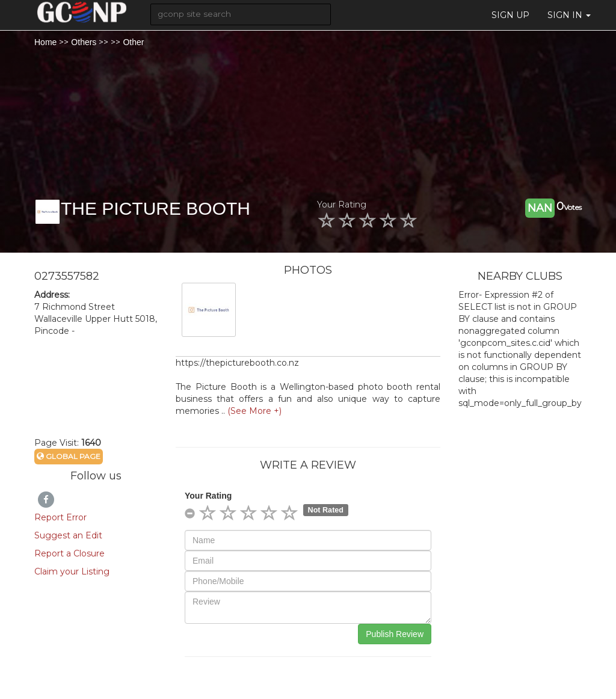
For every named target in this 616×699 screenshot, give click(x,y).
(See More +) (254, 411)
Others (84, 42)
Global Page (69, 456)
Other (133, 42)
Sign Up (510, 15)
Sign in (569, 15)
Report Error (60, 517)
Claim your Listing (72, 571)
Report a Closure (69, 553)
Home (45, 42)
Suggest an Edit (68, 535)
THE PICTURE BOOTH (156, 208)
